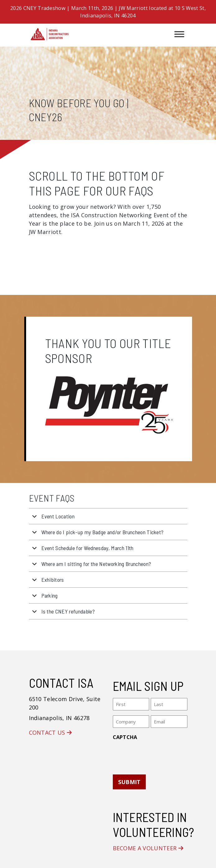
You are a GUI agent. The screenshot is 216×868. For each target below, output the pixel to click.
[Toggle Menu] (179, 34)
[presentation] (160, 755)
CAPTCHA (125, 737)
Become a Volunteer (148, 848)
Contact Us (51, 733)
